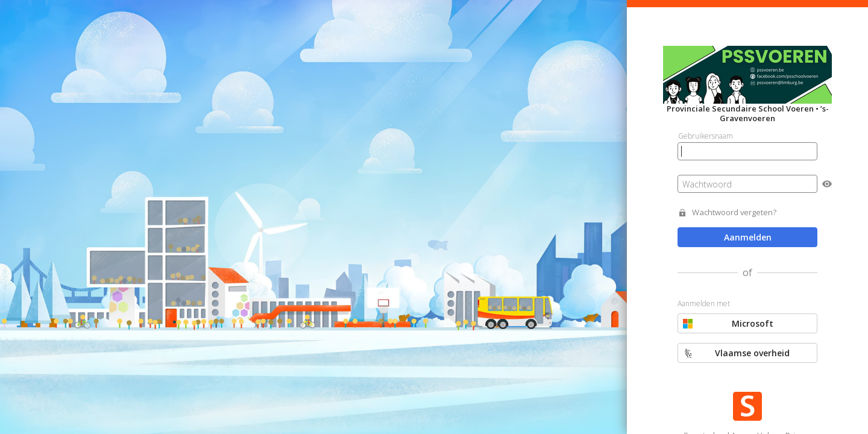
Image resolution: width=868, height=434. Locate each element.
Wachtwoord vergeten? (734, 212)
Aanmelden (748, 237)
